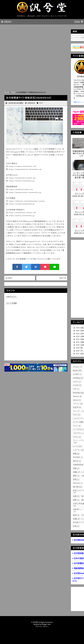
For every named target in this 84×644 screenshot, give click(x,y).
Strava (77, 400)
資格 (76, 476)
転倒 (76, 515)
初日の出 (78, 483)
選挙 (76, 500)
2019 (78, 348)
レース (77, 446)
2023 (78, 336)
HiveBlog (78, 378)
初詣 (76, 479)
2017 (78, 354)
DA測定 (77, 374)
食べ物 (77, 487)
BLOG (77, 371)
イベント (78, 404)
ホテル (77, 437)
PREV (9, 278)
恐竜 (76, 468)
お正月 (77, 407)
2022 (78, 339)
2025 (78, 331)
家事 (76, 454)
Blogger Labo (46, 624)
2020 (78, 345)
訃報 (76, 526)
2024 (78, 334)
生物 (76, 496)
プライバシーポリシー (42, 627)
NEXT (63, 278)
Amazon (78, 367)
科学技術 (78, 457)
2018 (78, 351)
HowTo (77, 382)
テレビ (77, 426)
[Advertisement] (33, 72)
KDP (76, 389)
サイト (41, 103)
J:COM (77, 385)
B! (36, 267)
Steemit (77, 396)
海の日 (77, 461)
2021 (78, 342)
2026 (78, 328)
